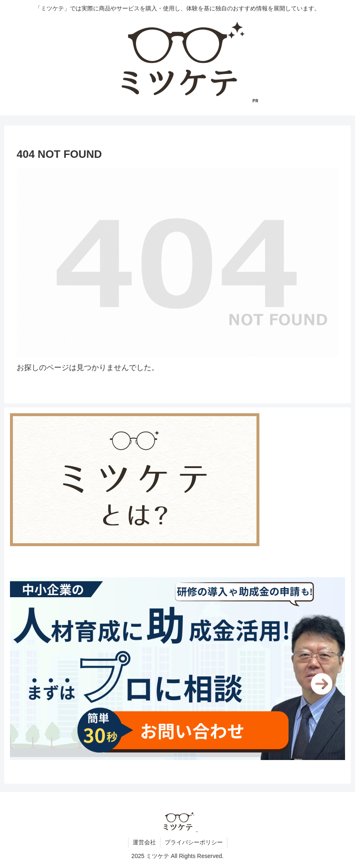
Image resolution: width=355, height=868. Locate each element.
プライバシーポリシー (194, 842)
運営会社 (144, 842)
